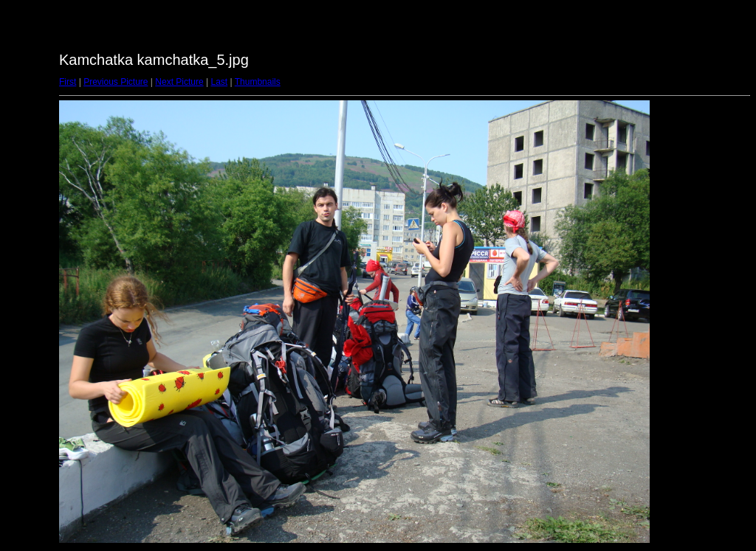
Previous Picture (116, 82)
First (68, 82)
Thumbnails (258, 82)
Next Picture (179, 82)
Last (219, 82)
